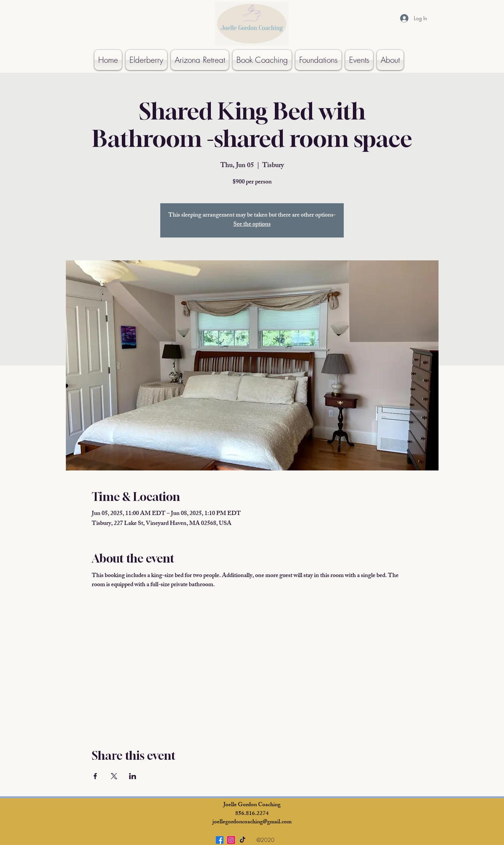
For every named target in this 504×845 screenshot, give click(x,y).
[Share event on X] (114, 776)
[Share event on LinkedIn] (133, 776)
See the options (252, 225)
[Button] (70, 3)
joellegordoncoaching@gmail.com (252, 822)
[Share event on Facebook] (95, 776)
